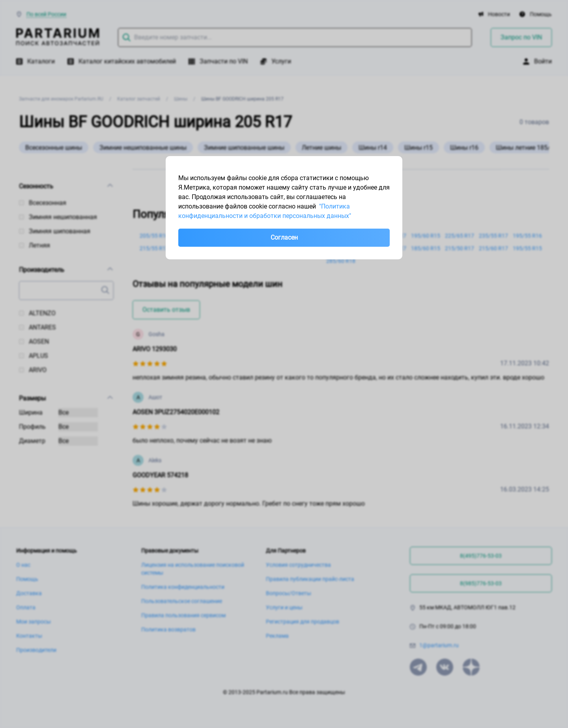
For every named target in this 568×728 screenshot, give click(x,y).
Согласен (284, 237)
